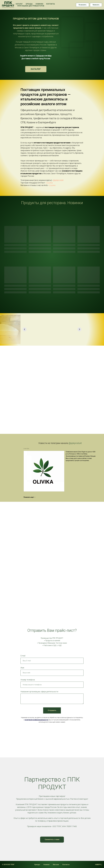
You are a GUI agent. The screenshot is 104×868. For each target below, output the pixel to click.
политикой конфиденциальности (36, 720)
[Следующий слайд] (79, 329)
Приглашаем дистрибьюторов (31, 6)
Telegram (40, 56)
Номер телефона (28, 680)
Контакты (50, 4)
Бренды (29, 4)
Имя (22, 668)
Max (50, 56)
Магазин (56, 865)
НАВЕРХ (99, 865)
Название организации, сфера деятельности (39, 692)
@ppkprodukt (58, 180)
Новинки (39, 4)
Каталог (19, 4)
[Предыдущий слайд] (25, 329)
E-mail (23, 656)
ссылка (49, 183)
